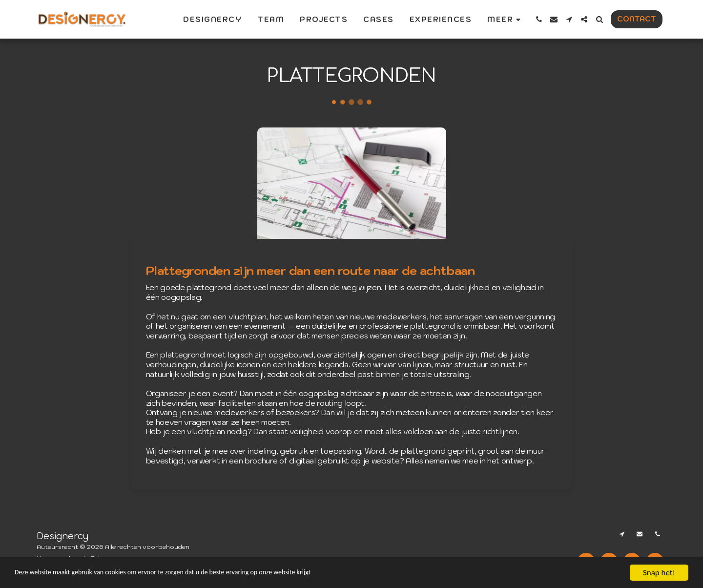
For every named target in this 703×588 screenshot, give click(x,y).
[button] (539, 19)
